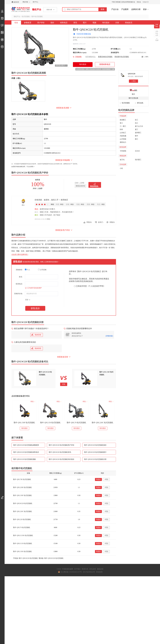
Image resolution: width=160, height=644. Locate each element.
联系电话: (19, 284)
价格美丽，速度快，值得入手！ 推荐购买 (51, 200)
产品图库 (125, 9)
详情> (49, 219)
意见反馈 (93, 569)
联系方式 (85, 569)
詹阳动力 (123, 142)
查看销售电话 (105, 64)
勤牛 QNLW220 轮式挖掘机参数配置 (26, 445)
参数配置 (28, 23)
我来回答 (36, 335)
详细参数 (78, 57)
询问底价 (106, 23)
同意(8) (89, 222)
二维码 (146, 57)
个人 (27, 270)
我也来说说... (95, 186)
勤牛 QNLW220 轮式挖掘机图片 (95, 452)
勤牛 (133, 94)
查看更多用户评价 (63, 230)
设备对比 (157, 26)
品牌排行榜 (136, 9)
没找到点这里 (157, 33)
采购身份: (19, 270)
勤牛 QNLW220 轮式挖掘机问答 (95, 459)
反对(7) (101, 222)
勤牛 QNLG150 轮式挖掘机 (23, 543)
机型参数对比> (91, 57)
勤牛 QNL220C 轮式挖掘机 (103, 423)
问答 (117, 23)
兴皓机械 (123, 136)
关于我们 (77, 569)
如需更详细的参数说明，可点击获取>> (23, 167)
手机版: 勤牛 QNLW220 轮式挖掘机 (25, 558)
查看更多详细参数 (63, 160)
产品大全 (115, 9)
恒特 (121, 129)
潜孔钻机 (140, 103)
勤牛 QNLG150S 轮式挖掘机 (23, 535)
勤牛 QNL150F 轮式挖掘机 (24, 423)
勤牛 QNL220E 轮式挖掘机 (22, 487)
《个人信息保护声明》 (96, 286)
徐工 (137, 120)
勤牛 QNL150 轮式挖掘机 (50, 423)
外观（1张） (16, 78)
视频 (94, 23)
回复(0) (112, 222)
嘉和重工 (138, 133)
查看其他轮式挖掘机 (105, 57)
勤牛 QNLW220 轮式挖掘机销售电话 (26, 452)
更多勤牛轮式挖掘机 (122, 57)
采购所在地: (18, 294)
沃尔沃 (137, 151)
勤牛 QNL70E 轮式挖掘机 (22, 479)
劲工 (137, 123)
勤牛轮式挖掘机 (37, 17)
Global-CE (146, 2)
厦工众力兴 (139, 126)
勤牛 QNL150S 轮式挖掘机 (22, 552)
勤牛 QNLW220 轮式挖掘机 (23, 503)
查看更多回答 (63, 357)
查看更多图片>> (61, 65)
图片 (85, 23)
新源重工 (123, 120)
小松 (121, 168)
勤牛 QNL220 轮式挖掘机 (22, 519)
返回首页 (16, 2)
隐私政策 (100, 569)
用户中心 (35, 2)
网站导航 (25, 2)
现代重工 (138, 160)
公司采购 (42, 270)
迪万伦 (122, 160)
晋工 (121, 123)
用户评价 (41, 23)
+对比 (106, 479)
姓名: (21, 277)
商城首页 (129, 23)
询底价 (98, 479)
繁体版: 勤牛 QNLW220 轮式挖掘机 (51, 558)
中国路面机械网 (21, 9)
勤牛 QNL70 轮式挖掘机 (76, 423)
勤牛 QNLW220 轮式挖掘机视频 (25, 459)
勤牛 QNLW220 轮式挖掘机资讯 (60, 452)
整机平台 (37, 9)
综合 (16, 23)
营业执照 (99, 572)
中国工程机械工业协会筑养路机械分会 (123, 2)
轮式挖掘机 (26, 17)
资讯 (75, 23)
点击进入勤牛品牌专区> (20, 254)
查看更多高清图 (63, 108)
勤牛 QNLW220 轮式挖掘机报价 (95, 445)
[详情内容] (109, 336)
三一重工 (123, 126)
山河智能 (123, 139)
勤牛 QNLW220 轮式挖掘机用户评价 (62, 445)
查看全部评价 (80, 186)
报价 (52, 23)
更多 (145, 9)
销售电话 (64, 23)
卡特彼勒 (123, 151)
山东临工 (123, 133)
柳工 (137, 139)
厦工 (137, 129)
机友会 (139, 2)
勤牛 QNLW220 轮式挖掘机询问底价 (62, 459)
